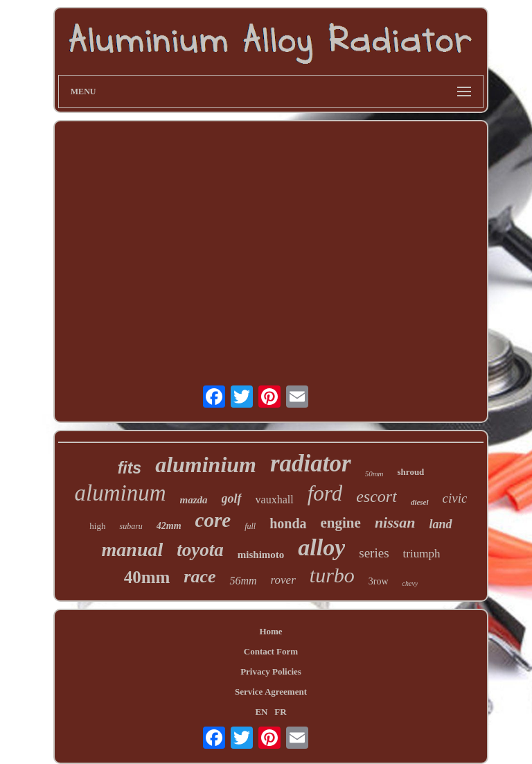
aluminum (121, 493)
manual (133, 549)
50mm (374, 474)
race (199, 576)
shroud (411, 472)
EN (261, 712)
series (374, 553)
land (441, 524)
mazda (194, 500)
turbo (332, 575)
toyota (200, 550)
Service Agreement (271, 692)
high (97, 526)
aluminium (206, 465)
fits (130, 468)
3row (379, 581)
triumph (422, 554)
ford (325, 493)
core (213, 520)
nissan (395, 522)
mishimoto (261, 555)
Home (271, 631)
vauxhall (275, 500)
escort (376, 496)
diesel (420, 502)
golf (232, 498)
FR (280, 712)
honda (288, 523)
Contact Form (271, 651)
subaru (131, 526)
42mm (169, 526)
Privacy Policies (271, 671)
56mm (243, 581)
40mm (147, 577)
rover (283, 580)
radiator (311, 463)
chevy (410, 583)
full (250, 526)
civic (455, 498)
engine (341, 523)
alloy (321, 547)
